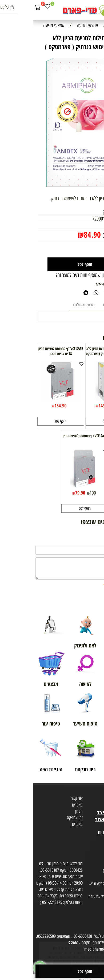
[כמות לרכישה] (85, 249)
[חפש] (89, 7)
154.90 (28, 406)
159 (85, 406)
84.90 (59, 235)
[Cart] (5, 7)
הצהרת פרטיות (92, 846)
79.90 (47, 493)
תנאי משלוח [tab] (51, 305)
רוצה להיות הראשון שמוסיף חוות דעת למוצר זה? (61, 275)
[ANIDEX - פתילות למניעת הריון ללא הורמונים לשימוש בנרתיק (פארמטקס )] (76, 399)
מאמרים (45, 805)
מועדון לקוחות (92, 800)
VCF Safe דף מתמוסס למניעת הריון (52, 436)
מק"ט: (93, 219)
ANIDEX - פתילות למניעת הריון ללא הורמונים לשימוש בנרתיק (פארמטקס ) (76, 354)
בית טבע (96, 806)
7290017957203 (73, 219)
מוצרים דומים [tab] (82, 305)
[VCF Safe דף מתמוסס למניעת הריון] (52, 487)
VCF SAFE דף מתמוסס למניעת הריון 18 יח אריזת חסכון (28, 351)
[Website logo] (52, 11)
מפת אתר (95, 826)
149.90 (72, 406)
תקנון (46, 811)
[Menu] (99, 7)
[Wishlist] (14, 7)
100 (60, 493)
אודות (98, 793)
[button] (76, 421)
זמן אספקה (42, 818)
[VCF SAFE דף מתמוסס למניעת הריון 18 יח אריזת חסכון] (28, 399)
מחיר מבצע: (83, 235)
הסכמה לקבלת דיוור (88, 852)
